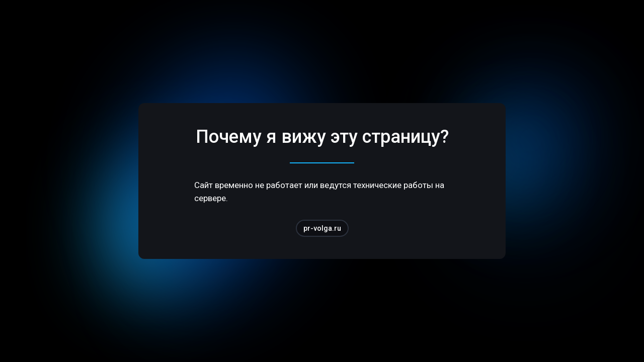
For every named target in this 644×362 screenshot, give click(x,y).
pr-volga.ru (322, 228)
